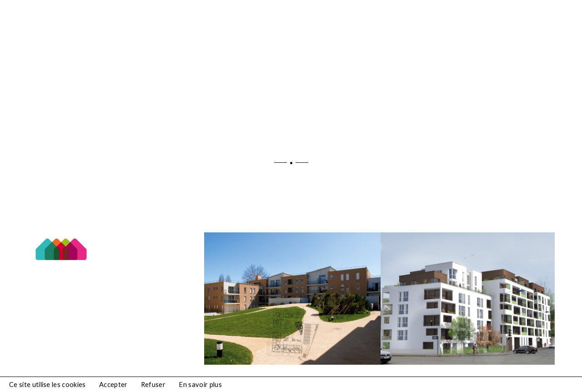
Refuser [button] (153, 384)
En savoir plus (200, 384)
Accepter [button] (113, 384)
